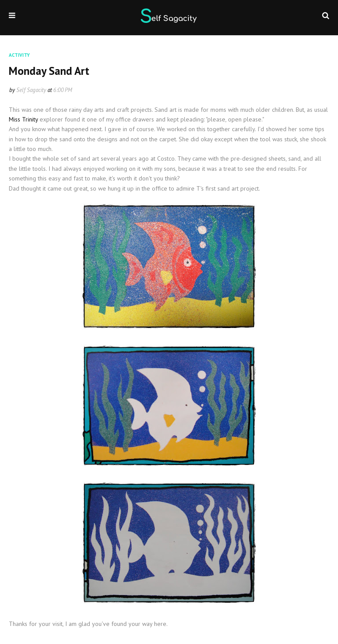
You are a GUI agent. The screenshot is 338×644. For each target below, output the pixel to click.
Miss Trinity (24, 119)
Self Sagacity (31, 90)
